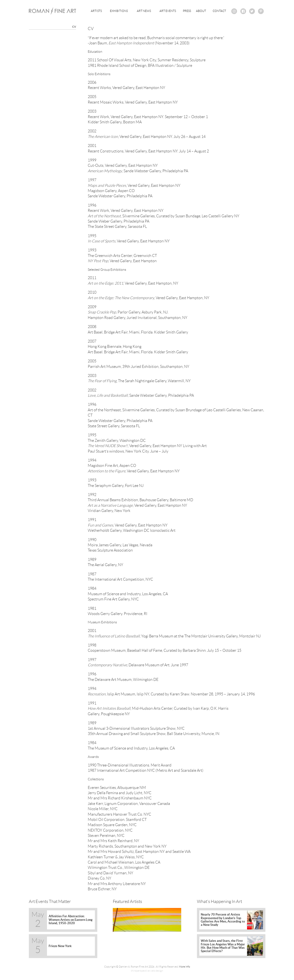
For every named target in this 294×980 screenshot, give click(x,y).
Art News (144, 11)
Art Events (168, 11)
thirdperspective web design (147, 971)
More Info (184, 967)
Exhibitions (119, 11)
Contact (219, 11)
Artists (96, 11)
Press (187, 11)
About (201, 11)
